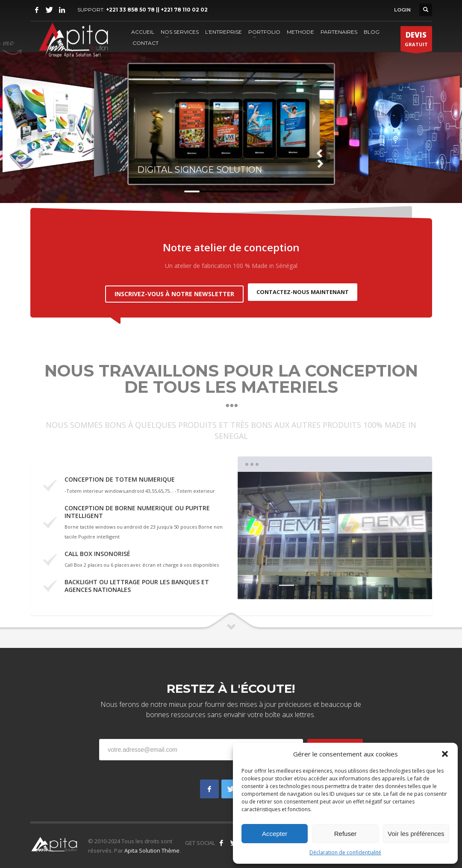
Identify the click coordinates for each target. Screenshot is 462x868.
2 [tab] (306, 581)
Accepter (275, 834)
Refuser (346, 834)
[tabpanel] (335, 532)
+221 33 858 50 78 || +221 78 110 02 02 (157, 10)
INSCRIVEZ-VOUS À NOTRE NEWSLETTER (174, 290)
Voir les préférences (416, 834)
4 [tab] (344, 581)
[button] (445, 754)
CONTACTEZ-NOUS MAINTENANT (303, 290)
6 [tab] (383, 581)
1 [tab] (287, 581)
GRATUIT (416, 41)
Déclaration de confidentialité (345, 852)
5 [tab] (363, 581)
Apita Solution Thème (152, 846)
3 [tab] (325, 581)
